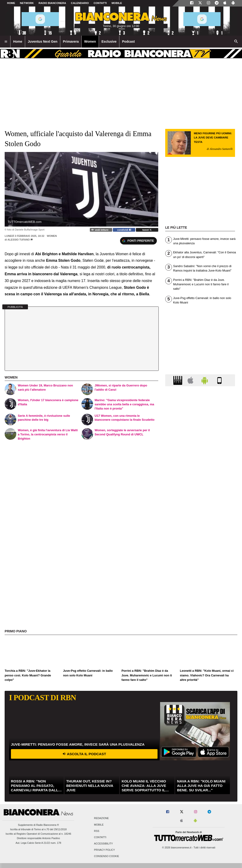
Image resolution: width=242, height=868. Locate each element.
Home (11, 3)
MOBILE (117, 3)
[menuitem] (6, 42)
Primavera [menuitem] (71, 41)
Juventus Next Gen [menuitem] (43, 41)
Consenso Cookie (107, 856)
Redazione (101, 818)
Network (27, 3)
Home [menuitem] (18, 41)
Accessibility (103, 844)
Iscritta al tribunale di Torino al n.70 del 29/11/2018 (39, 829)
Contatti (100, 837)
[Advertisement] (200, 571)
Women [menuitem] (90, 41)
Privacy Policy (104, 850)
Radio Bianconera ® (47, 825)
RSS (97, 831)
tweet (147, 230)
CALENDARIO (80, 3)
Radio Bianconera (52, 3)
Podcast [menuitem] (128, 41)
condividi (124, 230)
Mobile (99, 825)
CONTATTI (100, 3)
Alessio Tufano (18, 240)
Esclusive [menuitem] (109, 41)
